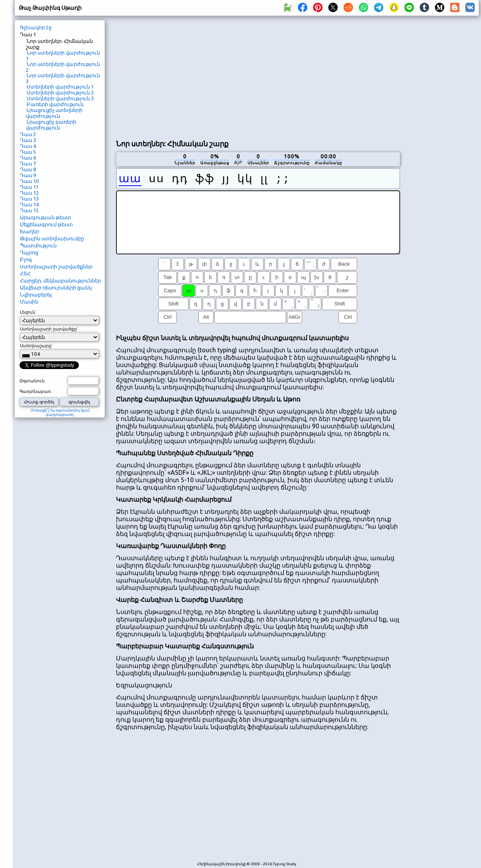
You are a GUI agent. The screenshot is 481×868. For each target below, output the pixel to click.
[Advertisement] (247, 76)
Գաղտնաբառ (35, 391)
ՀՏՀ (25, 273)
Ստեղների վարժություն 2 (60, 92)
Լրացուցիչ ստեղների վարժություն (54, 113)
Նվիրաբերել (36, 295)
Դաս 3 (28, 140)
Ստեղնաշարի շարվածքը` (49, 329)
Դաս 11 (29, 187)
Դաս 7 (28, 163)
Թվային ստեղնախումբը (52, 238)
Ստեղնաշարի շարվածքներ (56, 266)
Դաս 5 (28, 152)
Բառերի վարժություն (55, 104)
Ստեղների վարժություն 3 (60, 98)
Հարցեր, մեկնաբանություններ (61, 280)
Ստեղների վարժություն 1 (60, 87)
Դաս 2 (28, 134)
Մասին (29, 302)
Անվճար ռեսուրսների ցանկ (56, 288)
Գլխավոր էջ (36, 27)
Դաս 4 (28, 146)
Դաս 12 (29, 193)
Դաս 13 (29, 199)
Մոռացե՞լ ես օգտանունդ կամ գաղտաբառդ (60, 412)
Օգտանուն (32, 381)
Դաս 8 (28, 169)
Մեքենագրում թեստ (46, 224)
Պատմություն (38, 245)
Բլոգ (26, 259)
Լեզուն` (28, 312)
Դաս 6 (28, 158)
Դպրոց (29, 252)
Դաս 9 (28, 175)
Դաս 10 (29, 181)
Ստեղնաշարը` (37, 346)
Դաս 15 (29, 210)
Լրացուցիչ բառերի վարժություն (51, 125)
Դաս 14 (29, 204)
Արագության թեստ (45, 217)
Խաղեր (29, 231)
